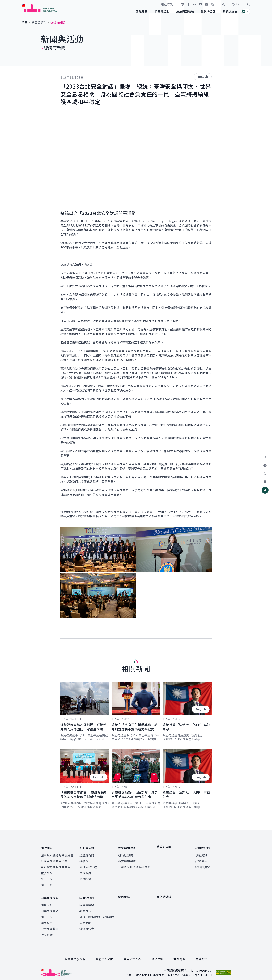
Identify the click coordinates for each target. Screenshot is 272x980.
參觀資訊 (201, 853)
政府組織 (47, 931)
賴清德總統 (126, 853)
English (203, 76)
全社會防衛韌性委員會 (56, 865)
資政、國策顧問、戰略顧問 (97, 913)
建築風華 (201, 859)
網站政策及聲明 (75, 955)
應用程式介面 (132, 955)
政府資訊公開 (104, 955)
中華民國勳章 (50, 925)
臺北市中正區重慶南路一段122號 (157, 971)
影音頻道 (85, 871)
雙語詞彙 (179, 955)
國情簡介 (47, 901)
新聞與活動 (39, 23)
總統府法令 (87, 925)
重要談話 (47, 871)
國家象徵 (47, 919)
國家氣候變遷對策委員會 (57, 853)
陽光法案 (157, 955)
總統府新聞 (87, 853)
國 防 (47, 883)
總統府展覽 (203, 865)
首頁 (24, 23)
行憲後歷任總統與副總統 (134, 865)
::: (2, 2)
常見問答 (201, 955)
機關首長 (85, 907)
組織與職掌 (87, 901)
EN (236, 4)
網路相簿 (85, 877)
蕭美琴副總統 (127, 859)
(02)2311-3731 (202, 971)
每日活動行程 (88, 865)
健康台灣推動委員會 (54, 859)
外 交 (47, 877)
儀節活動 (85, 919)
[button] (249, 4)
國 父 (47, 913)
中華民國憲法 (50, 907)
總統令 (84, 859)
